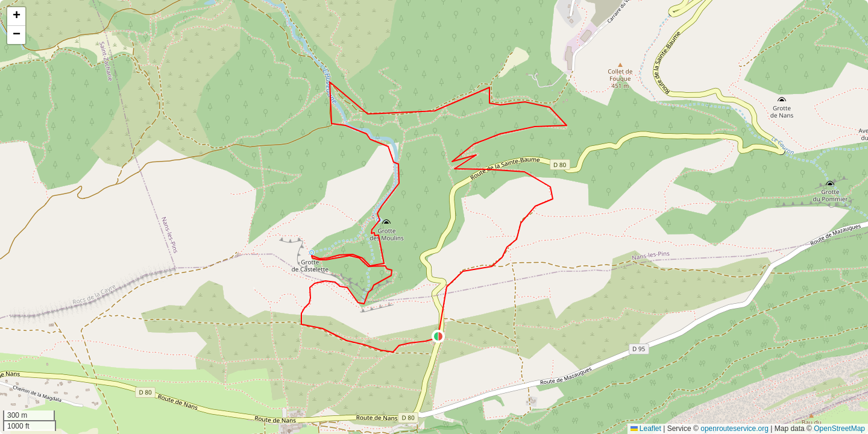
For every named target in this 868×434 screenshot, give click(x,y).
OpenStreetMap (839, 429)
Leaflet (646, 429)
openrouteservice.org (734, 429)
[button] (438, 336)
